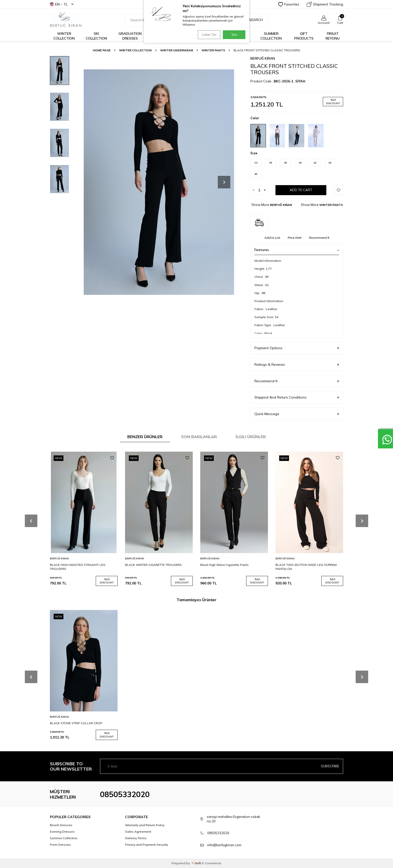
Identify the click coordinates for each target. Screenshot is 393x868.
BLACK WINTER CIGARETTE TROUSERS (153, 565)
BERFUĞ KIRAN (263, 58)
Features (297, 250)
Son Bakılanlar (199, 437)
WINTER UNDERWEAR (177, 50)
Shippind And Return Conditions (297, 397)
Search (253, 20)
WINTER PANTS (213, 50)
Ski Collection (96, 36)
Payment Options (297, 348)
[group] (159, 182)
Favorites (289, 4)
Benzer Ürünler (145, 437)
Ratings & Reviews (297, 365)
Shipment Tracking (325, 4)
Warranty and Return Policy (145, 825)
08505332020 (125, 794)
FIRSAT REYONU (333, 36)
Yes (234, 35)
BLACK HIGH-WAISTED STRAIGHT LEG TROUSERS (78, 567)
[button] (224, 182)
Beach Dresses (61, 825)
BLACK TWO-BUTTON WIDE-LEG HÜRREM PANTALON (306, 567)
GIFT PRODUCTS (304, 36)
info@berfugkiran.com (224, 845)
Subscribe (330, 766)
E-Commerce (212, 863)
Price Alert (295, 238)
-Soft (197, 863)
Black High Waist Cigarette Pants (224, 565)
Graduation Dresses (130, 36)
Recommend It (319, 238)
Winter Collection (64, 36)
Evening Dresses (62, 832)
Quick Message (297, 414)
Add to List (272, 238)
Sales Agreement (138, 832)
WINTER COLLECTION (135, 50)
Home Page (102, 50)
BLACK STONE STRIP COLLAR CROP (76, 723)
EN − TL (62, 4)
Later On (208, 35)
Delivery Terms (136, 838)
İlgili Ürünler (251, 437)
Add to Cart (301, 190)
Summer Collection (271, 36)
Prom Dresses (60, 845)
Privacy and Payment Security (146, 845)
